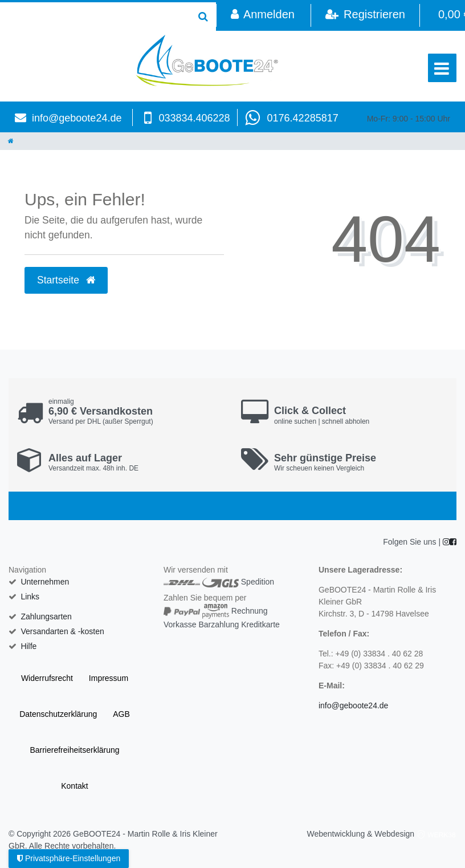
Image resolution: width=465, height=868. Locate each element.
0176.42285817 (303, 118)
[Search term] (95, 17)
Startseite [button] (66, 280)
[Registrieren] (365, 15)
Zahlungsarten (46, 616)
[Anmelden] (262, 15)
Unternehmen (45, 582)
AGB (121, 714)
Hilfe (28, 646)
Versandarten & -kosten (62, 631)
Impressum (109, 678)
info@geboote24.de (77, 118)
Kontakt (74, 786)
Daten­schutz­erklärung (58, 714)
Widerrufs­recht (47, 678)
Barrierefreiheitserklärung (74, 750)
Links (30, 597)
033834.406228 (194, 118)
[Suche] (203, 17)
